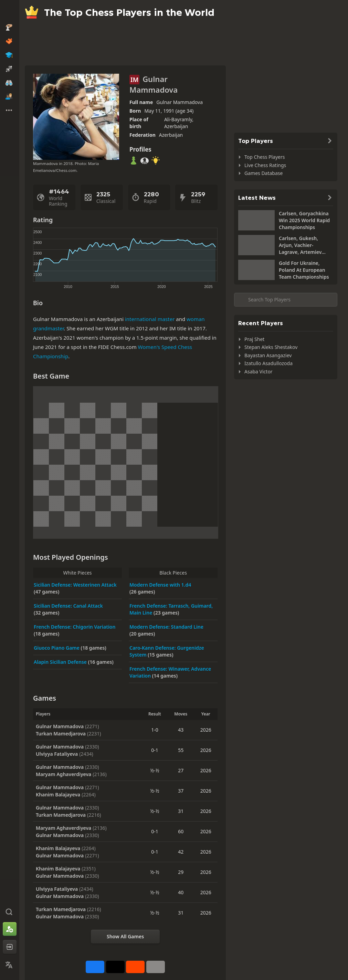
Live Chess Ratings (265, 165)
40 (181, 892)
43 (181, 730)
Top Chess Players (265, 157)
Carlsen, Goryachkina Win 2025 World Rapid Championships (304, 220)
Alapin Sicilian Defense (61, 662)
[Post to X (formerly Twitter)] (115, 967)
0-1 (155, 750)
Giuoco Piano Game (57, 648)
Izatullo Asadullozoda (268, 363)
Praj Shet (254, 339)
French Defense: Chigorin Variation (75, 627)
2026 (206, 730)
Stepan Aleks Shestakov (271, 347)
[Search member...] (286, 300)
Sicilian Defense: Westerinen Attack (75, 585)
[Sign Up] (10, 929)
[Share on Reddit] (135, 967)
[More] (156, 967)
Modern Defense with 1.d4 (160, 585)
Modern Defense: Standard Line (166, 627)
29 (181, 872)
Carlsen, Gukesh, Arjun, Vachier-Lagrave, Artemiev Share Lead (300, 245)
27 (181, 770)
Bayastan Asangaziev (268, 355)
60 (181, 831)
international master (150, 319)
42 (181, 852)
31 (181, 811)
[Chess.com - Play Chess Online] (10, 12)
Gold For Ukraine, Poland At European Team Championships (304, 270)
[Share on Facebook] (95, 967)
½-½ (155, 770)
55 (181, 750)
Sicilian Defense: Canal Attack (68, 606)
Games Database (263, 173)
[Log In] (10, 947)
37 (181, 791)
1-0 (155, 730)
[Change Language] (10, 965)
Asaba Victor (259, 372)
